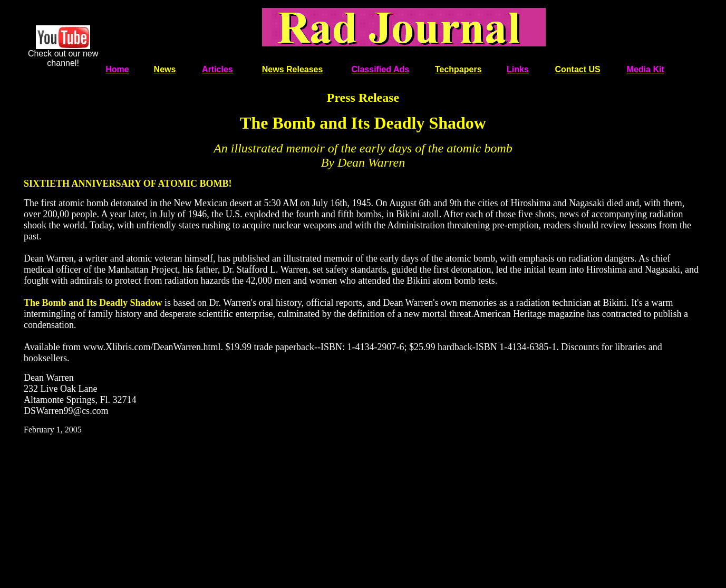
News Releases (293, 69)
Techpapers (458, 69)
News (165, 69)
